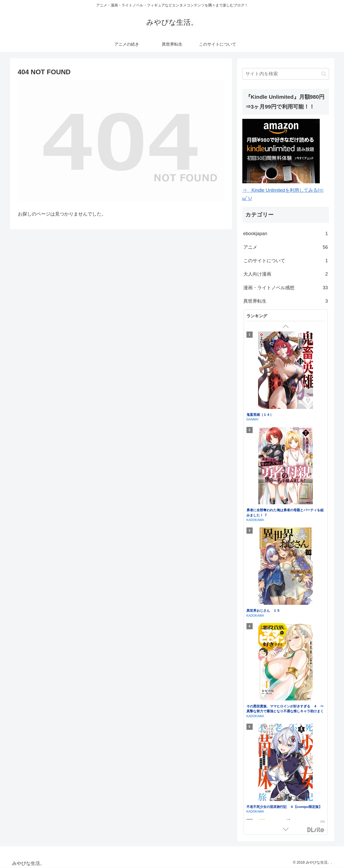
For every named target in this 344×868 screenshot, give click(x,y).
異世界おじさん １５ (263, 611)
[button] (324, 74)
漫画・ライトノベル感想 (286, 288)
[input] (286, 74)
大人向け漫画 (286, 274)
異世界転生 (286, 301)
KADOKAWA (255, 520)
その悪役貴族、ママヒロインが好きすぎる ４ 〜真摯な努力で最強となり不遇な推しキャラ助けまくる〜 (285, 711)
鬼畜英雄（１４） (260, 415)
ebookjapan (286, 234)
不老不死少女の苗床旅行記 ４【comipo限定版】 (284, 807)
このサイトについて (286, 261)
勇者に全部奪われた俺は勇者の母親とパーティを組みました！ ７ (285, 513)
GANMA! (253, 419)
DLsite (316, 830)
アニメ (286, 247)
